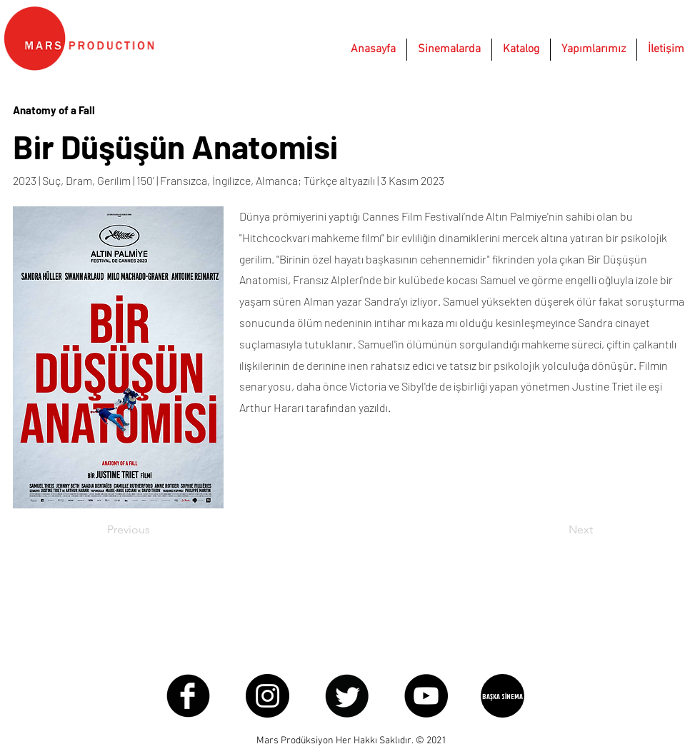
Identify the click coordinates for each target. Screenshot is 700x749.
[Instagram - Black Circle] (267, 696)
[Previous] (154, 530)
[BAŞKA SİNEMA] (502, 696)
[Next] (557, 530)
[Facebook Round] (188, 696)
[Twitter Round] (347, 696)
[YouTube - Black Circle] (426, 696)
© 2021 (431, 741)
